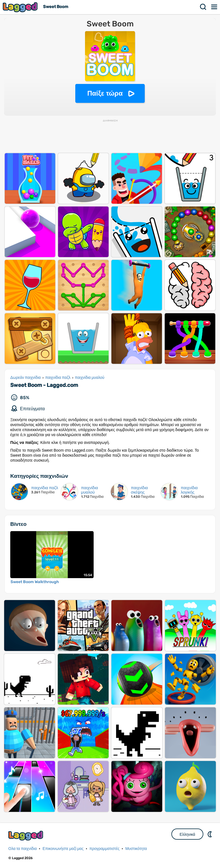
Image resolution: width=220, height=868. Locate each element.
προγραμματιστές (105, 849)
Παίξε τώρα (105, 93)
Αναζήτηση (203, 7)
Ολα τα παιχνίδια (22, 849)
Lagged (21, 7)
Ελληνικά (187, 834)
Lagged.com (26, 836)
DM (210, 834)
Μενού (214, 7)
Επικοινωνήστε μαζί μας (63, 849)
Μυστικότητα (136, 849)
